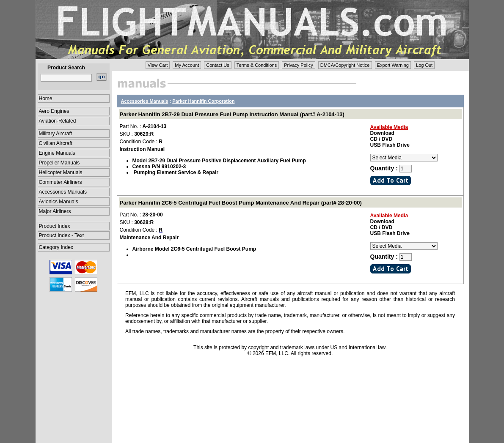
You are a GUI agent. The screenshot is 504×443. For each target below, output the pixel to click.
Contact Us (218, 65)
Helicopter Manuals (61, 172)
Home (46, 98)
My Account (187, 65)
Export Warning (393, 65)
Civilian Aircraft (56, 143)
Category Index (56, 247)
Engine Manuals (57, 153)
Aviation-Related (58, 121)
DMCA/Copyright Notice (345, 65)
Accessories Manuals (63, 192)
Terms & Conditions (257, 65)
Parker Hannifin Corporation (203, 101)
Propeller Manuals (59, 163)
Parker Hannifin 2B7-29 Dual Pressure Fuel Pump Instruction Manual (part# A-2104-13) (232, 114)
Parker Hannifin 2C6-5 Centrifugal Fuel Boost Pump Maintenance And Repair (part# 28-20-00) (241, 203)
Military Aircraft (56, 134)
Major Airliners (55, 211)
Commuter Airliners (61, 182)
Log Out (424, 65)
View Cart (158, 65)
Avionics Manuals (59, 202)
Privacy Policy (298, 65)
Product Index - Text (62, 235)
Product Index (55, 226)
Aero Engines (54, 111)
